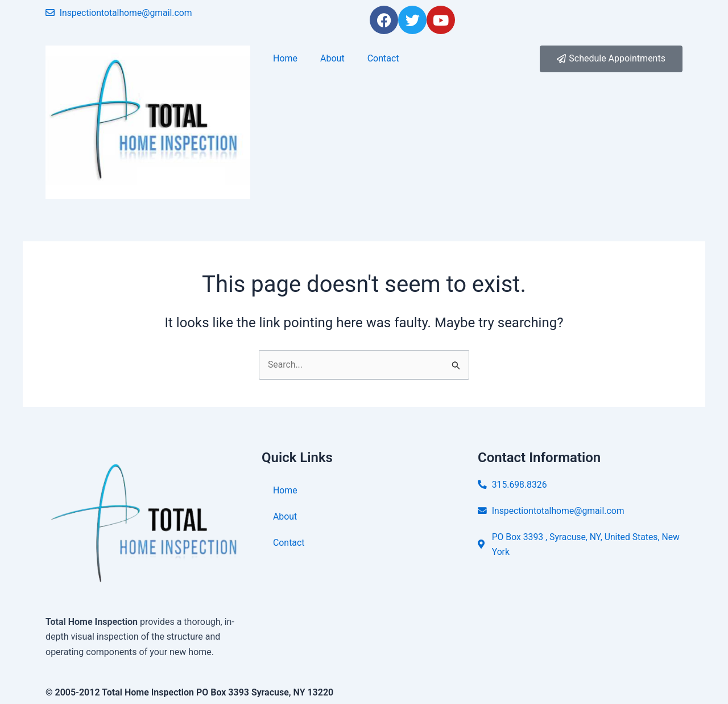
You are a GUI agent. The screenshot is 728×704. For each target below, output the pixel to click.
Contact (383, 58)
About (332, 58)
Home (285, 58)
